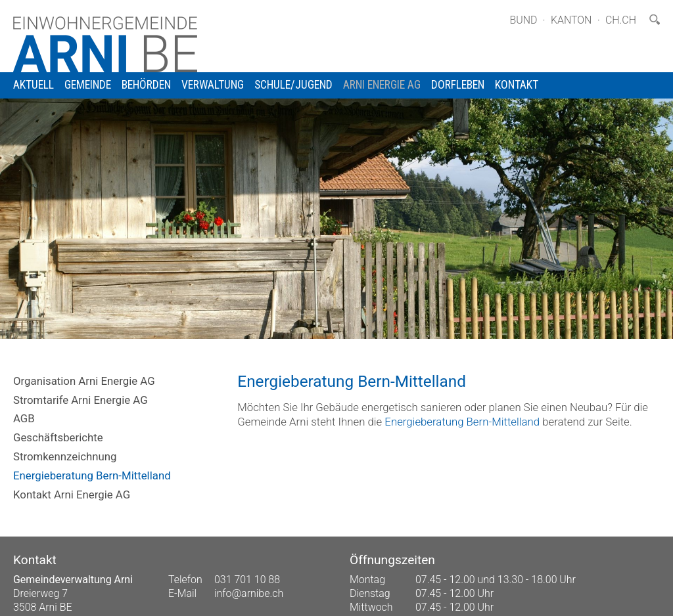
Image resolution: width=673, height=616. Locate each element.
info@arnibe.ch (249, 593)
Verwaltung (213, 85)
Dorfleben (458, 85)
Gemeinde (88, 85)
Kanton (571, 20)
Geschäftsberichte (58, 437)
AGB (24, 418)
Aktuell (34, 85)
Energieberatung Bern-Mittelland (92, 475)
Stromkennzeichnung (65, 456)
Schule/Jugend (293, 85)
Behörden (146, 85)
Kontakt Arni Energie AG (72, 495)
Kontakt (517, 85)
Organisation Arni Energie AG (84, 381)
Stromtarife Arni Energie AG (81, 400)
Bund (523, 20)
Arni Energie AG (382, 85)
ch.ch (621, 20)
